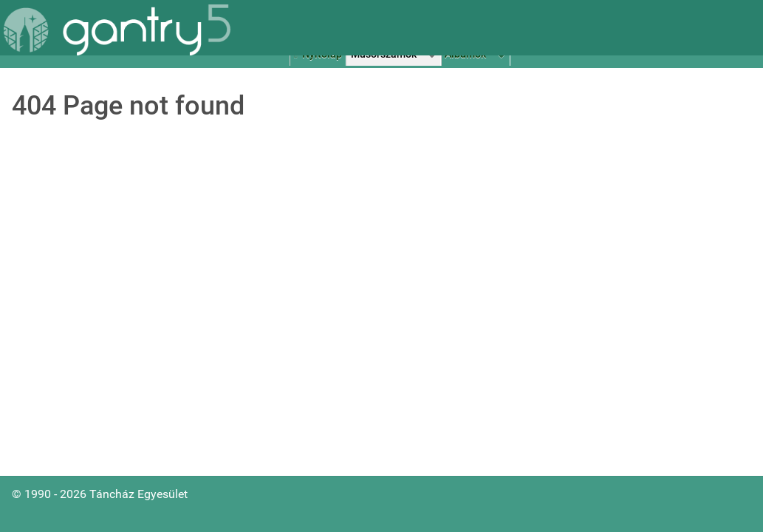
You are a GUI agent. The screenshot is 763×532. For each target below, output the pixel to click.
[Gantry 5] (117, 30)
